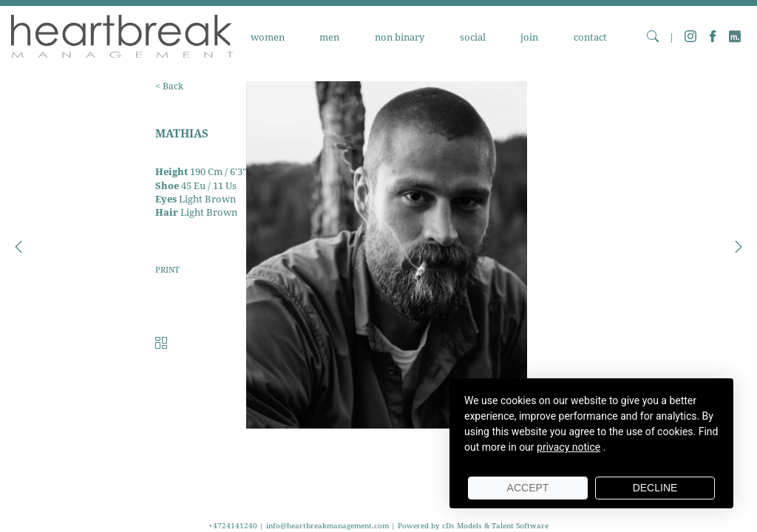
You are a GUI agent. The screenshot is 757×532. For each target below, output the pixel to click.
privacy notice (568, 447)
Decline (655, 488)
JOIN (529, 37)
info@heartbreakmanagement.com (327, 525)
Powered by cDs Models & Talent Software (473, 525)
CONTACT (590, 37)
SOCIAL (473, 37)
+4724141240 (234, 525)
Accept (528, 488)
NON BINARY (400, 37)
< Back (169, 86)
